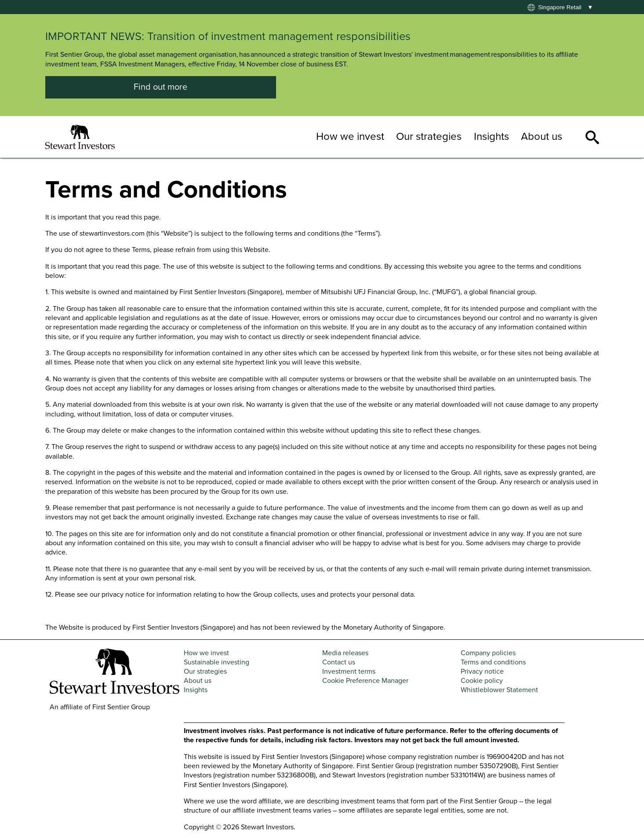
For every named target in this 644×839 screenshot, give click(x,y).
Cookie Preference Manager (365, 681)
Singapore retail (560, 7)
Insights (491, 137)
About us (542, 137)
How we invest (350, 137)
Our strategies (429, 137)
